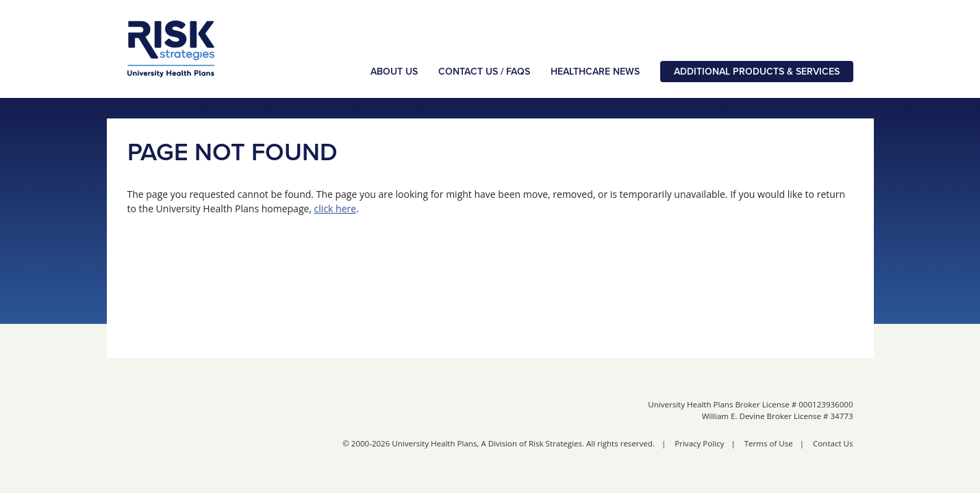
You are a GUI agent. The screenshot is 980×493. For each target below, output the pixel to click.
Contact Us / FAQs (484, 72)
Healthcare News (595, 72)
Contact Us (833, 443)
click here (336, 208)
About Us (394, 72)
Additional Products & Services (757, 72)
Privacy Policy (699, 443)
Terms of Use (769, 443)
